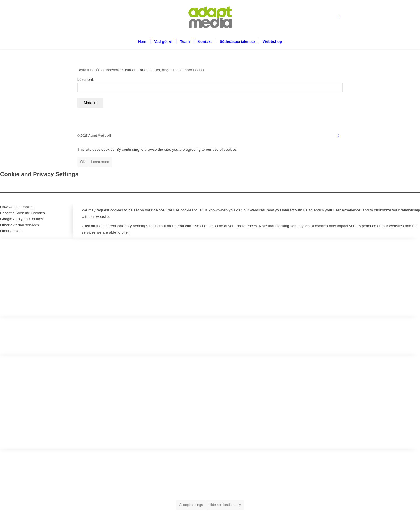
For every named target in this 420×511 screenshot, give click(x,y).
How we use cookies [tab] (17, 207)
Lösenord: (210, 85)
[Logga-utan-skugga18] (210, 17)
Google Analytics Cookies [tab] (21, 219)
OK (83, 162)
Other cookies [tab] (12, 231)
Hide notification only (225, 505)
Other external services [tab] (20, 225)
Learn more (100, 162)
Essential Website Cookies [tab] (22, 213)
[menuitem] (142, 42)
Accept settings (191, 505)
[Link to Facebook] (338, 17)
